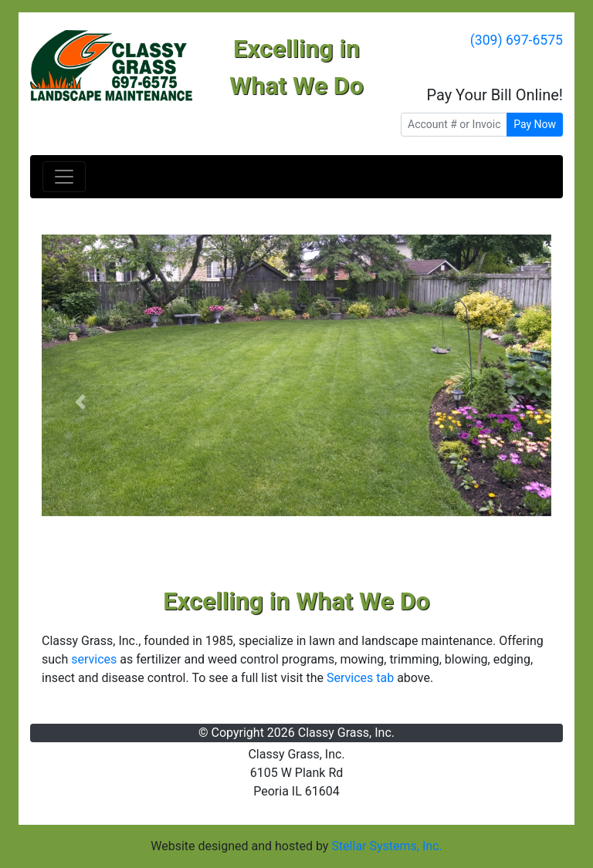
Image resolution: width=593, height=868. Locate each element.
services (94, 659)
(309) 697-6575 (517, 40)
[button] (80, 402)
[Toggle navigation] (64, 177)
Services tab (360, 678)
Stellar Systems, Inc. (386, 846)
